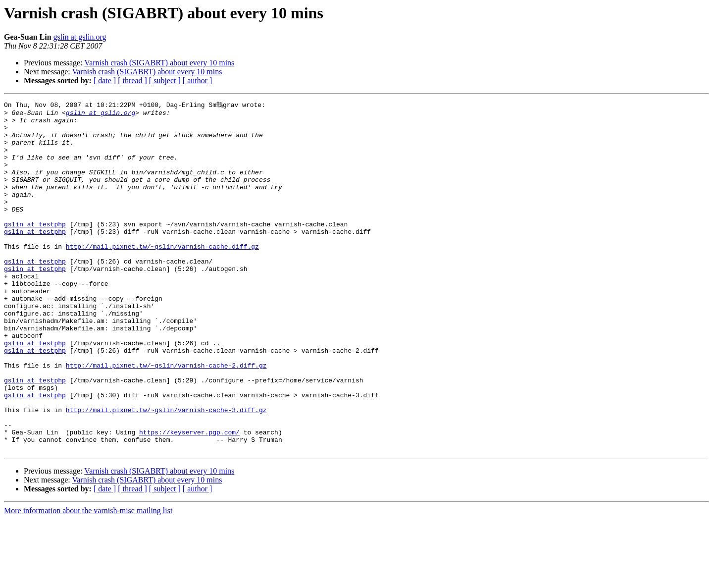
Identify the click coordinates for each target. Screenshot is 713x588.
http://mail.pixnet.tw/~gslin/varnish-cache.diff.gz (162, 275)
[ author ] (198, 80)
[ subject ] (165, 80)
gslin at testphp (35, 248)
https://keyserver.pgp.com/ (189, 498)
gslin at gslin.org (80, 37)
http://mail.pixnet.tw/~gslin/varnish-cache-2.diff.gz (166, 418)
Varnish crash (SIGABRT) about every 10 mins (159, 63)
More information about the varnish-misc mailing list (88, 579)
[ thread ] (132, 80)
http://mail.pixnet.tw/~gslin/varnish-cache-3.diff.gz (166, 471)
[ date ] (105, 80)
